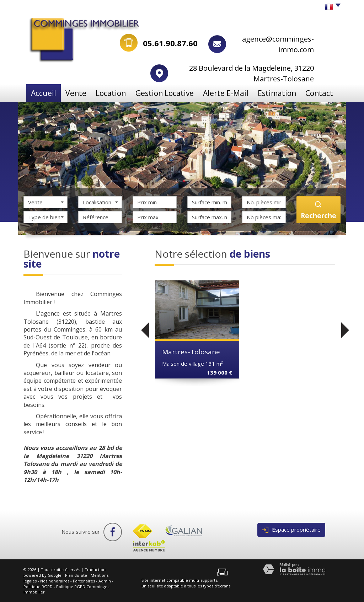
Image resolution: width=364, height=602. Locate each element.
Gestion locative (171, 93)
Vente (80, 93)
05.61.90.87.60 (170, 43)
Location (119, 93)
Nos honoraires (55, 581)
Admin (105, 581)
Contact (320, 93)
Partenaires (84, 581)
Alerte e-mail (227, 93)
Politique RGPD (38, 586)
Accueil (43, 93)
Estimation (276, 93)
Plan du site (76, 575)
